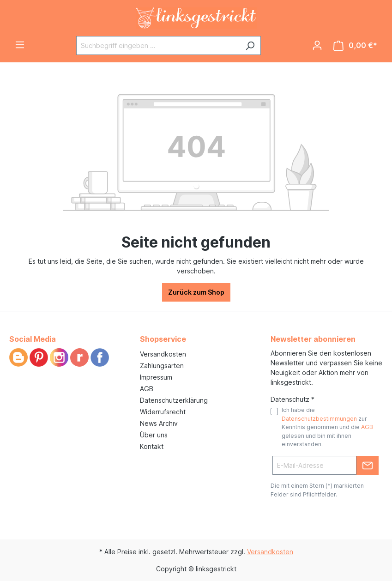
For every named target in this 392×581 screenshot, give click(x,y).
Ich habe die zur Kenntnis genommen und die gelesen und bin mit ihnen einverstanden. (327, 427)
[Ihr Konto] (317, 45)
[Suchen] (250, 45)
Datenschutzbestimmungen (319, 419)
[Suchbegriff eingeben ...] (158, 45)
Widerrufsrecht (163, 412)
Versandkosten (163, 354)
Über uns (154, 435)
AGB (147, 389)
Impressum (156, 377)
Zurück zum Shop (196, 292)
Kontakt (152, 446)
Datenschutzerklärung (174, 400)
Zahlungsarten (162, 366)
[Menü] (20, 45)
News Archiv (159, 423)
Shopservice (163, 339)
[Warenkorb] (355, 45)
